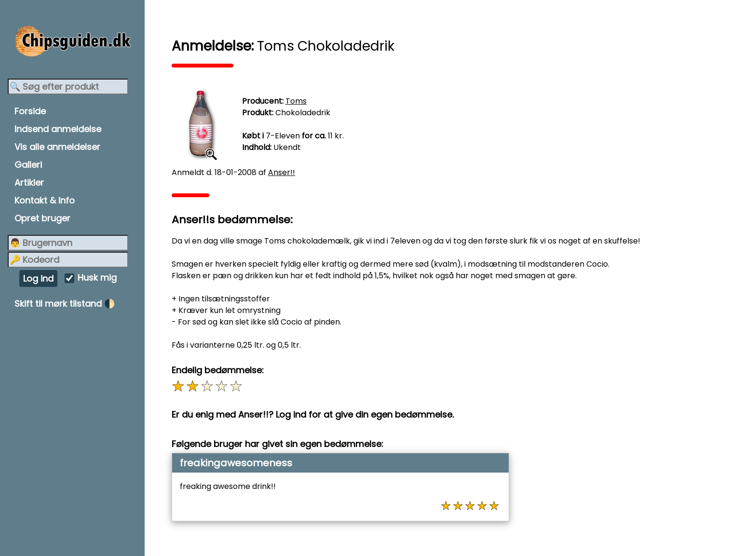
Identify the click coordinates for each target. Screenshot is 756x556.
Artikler (29, 183)
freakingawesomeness (236, 463)
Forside (30, 111)
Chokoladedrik (303, 113)
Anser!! (282, 172)
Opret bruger (42, 218)
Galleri (28, 165)
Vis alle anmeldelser (57, 147)
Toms (296, 101)
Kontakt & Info (45, 200)
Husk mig (97, 278)
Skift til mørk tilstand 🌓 (65, 304)
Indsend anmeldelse (58, 129)
